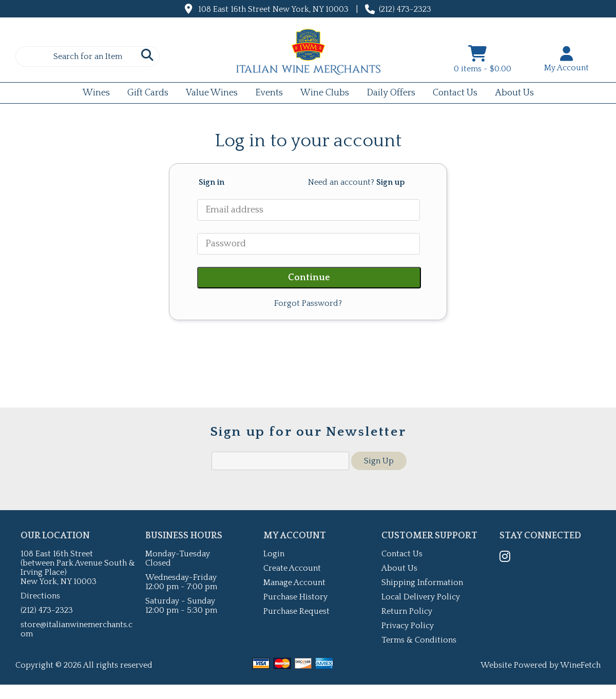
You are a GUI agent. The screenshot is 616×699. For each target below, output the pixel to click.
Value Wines (212, 93)
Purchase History (295, 597)
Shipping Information (422, 582)
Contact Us (455, 93)
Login (274, 554)
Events (266, 94)
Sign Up (379, 461)
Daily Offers (388, 94)
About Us (511, 94)
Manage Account (294, 582)
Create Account (292, 568)
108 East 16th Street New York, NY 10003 (273, 9)
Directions (40, 596)
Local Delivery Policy (421, 597)
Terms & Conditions (419, 640)
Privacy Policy (408, 626)
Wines (93, 94)
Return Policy (407, 611)
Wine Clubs (321, 94)
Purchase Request (296, 611)
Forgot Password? (308, 303)
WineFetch (580, 665)
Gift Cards (145, 94)
